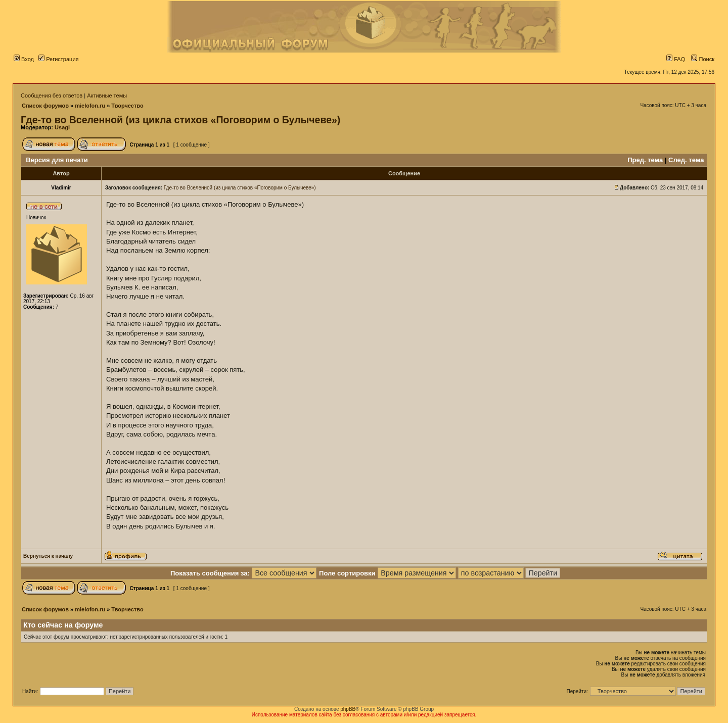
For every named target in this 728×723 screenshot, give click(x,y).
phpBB (348, 709)
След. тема (686, 160)
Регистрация (58, 59)
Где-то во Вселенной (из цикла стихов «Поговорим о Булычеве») (180, 120)
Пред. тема (645, 160)
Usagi (62, 127)
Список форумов (45, 106)
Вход (24, 59)
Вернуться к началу (48, 556)
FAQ (676, 59)
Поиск (703, 59)
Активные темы (107, 95)
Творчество (127, 106)
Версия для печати (57, 160)
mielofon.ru (90, 106)
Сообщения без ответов (52, 95)
